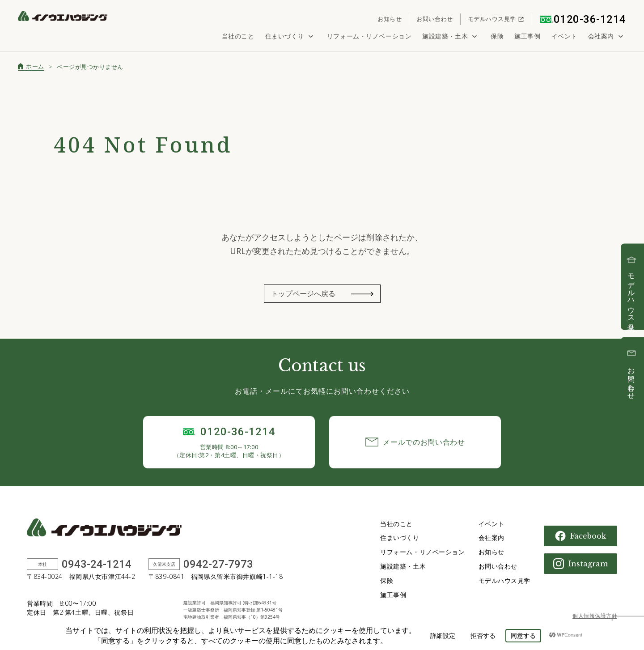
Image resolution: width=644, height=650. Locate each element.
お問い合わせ (434, 19)
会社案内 (607, 36)
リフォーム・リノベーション (369, 36)
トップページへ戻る (303, 293)
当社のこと (238, 36)
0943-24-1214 (97, 564)
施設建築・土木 (451, 36)
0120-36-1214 (583, 19)
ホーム (31, 66)
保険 (497, 36)
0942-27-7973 (218, 564)
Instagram (580, 564)
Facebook (580, 536)
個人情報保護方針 (595, 616)
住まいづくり (291, 36)
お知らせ (390, 19)
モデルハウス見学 (496, 19)
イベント (564, 36)
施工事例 (527, 36)
